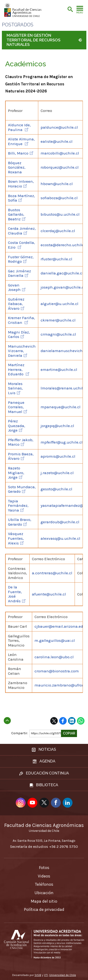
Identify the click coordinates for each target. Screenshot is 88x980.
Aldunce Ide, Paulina (19, 127)
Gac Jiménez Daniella (19, 273)
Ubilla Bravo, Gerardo (20, 522)
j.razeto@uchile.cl (57, 473)
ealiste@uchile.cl (57, 141)
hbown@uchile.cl (57, 184)
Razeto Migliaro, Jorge (16, 473)
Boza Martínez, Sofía (21, 198)
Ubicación (44, 893)
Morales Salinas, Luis (15, 388)
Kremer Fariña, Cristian (21, 320)
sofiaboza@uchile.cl (59, 198)
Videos (44, 876)
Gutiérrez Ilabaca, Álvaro (16, 304)
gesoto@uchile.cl (56, 489)
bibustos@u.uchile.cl (60, 214)
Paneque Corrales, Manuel (16, 407)
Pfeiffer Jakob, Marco (21, 442)
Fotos (44, 868)
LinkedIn (72, 721)
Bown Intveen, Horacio (21, 184)
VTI (46, 975)
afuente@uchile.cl (49, 594)
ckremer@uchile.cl (58, 320)
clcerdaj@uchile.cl (58, 231)
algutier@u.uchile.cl (59, 304)
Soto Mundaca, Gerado (22, 489)
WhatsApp (81, 721)
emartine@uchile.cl (59, 369)
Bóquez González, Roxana (17, 167)
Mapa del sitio (44, 901)
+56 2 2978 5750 (63, 847)
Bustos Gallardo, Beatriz (16, 214)
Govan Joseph (14, 287)
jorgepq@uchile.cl (57, 426)
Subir (7, 719)
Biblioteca (44, 785)
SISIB (38, 975)
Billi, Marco (18, 153)
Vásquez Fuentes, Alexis (16, 538)
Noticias (44, 749)
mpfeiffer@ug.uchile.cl (62, 442)
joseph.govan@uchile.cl (63, 287)
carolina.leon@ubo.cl (54, 657)
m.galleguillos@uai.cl (55, 640)
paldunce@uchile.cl (59, 127)
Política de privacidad (44, 909)
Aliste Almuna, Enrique (21, 141)
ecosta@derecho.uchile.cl (64, 245)
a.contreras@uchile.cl (52, 573)
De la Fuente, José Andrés (15, 594)
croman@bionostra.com (57, 671)
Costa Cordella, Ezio (21, 245)
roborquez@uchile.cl (60, 167)
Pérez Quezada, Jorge (17, 426)
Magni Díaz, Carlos (19, 334)
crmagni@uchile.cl (58, 334)
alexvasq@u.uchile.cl (60, 538)
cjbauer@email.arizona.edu (60, 626)
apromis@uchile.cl (58, 456)
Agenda (44, 761)
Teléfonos (44, 884)
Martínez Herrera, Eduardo (16, 369)
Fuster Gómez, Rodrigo (21, 259)
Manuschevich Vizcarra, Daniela (22, 351)
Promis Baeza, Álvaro (21, 456)
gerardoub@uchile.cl (60, 522)
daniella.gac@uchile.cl (62, 273)
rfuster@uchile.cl (56, 259)
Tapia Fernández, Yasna (18, 506)
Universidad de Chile (63, 975)
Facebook (63, 721)
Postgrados (18, 25)
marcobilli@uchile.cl (60, 153)
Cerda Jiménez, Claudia (22, 231)
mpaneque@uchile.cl (61, 407)
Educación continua (44, 773)
